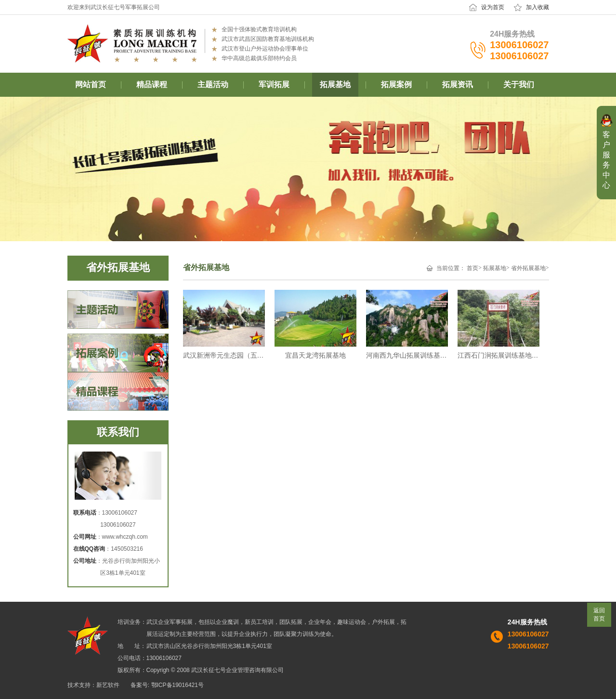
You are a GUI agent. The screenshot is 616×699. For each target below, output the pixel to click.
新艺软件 (108, 685)
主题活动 (213, 84)
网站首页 (91, 84)
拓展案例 (396, 84)
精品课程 (152, 84)
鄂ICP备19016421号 (177, 685)
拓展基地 (335, 84)
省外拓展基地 (528, 268)
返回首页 (599, 615)
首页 (472, 268)
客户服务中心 (606, 160)
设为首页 (493, 7)
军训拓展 (274, 84)
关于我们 (519, 84)
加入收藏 (537, 7)
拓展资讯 (458, 84)
